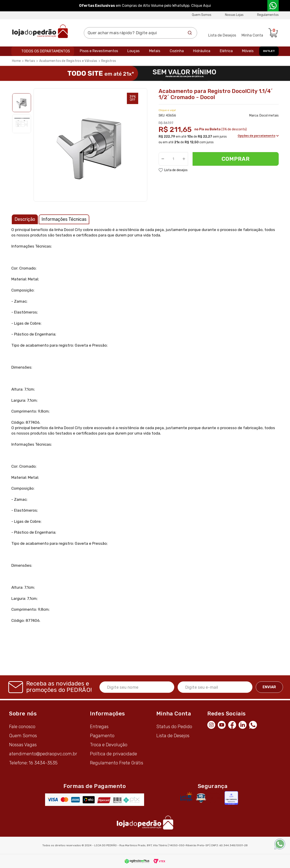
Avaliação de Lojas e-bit (217, 798)
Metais (155, 51)
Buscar (190, 33)
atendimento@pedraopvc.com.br (43, 754)
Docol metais (269, 115)
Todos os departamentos (46, 51)
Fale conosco (22, 727)
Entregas (99, 727)
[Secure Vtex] (201, 798)
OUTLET (269, 51)
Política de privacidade (114, 754)
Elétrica (226, 51)
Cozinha (177, 51)
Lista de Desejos (222, 35)
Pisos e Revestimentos (99, 51)
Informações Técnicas (64, 219)
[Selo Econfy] (231, 798)
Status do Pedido (174, 727)
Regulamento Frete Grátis (117, 763)
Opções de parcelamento (257, 137)
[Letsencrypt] (186, 797)
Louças (133, 51)
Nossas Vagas (23, 745)
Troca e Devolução (109, 745)
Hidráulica (202, 51)
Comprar (236, 159)
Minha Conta (252, 35)
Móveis (248, 51)
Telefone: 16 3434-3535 (33, 763)
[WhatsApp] (254, 724)
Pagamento (102, 736)
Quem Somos (202, 15)
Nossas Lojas (234, 15)
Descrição (25, 219)
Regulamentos (268, 15)
